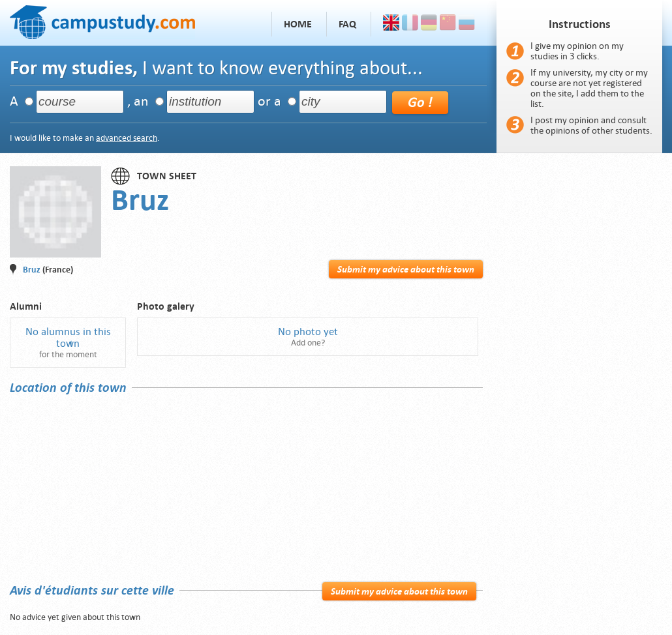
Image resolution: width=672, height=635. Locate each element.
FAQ (347, 24)
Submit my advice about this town (406, 269)
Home (298, 24)
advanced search (127, 138)
